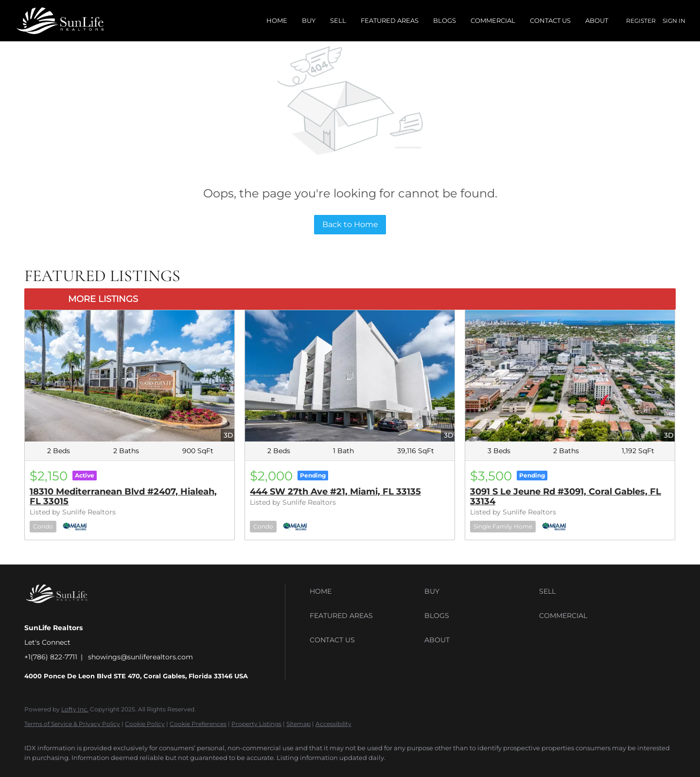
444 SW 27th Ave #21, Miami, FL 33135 (335, 492)
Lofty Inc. (75, 709)
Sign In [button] (674, 21)
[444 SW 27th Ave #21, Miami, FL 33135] (350, 376)
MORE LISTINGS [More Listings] (103, 299)
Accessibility (333, 724)
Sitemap (298, 724)
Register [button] (641, 21)
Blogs (445, 20)
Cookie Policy (145, 724)
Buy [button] (309, 20)
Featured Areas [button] (390, 20)
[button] (365, 591)
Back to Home (350, 224)
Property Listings (256, 724)
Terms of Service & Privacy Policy (72, 724)
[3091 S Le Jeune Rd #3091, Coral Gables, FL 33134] (570, 376)
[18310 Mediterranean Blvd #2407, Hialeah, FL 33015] (130, 376)
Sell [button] (338, 20)
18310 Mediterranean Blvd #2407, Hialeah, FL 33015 (123, 496)
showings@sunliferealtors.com (140, 657)
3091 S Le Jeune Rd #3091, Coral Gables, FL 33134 (566, 496)
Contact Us (550, 20)
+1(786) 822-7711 (51, 657)
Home (277, 20)
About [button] (597, 20)
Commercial (493, 20)
